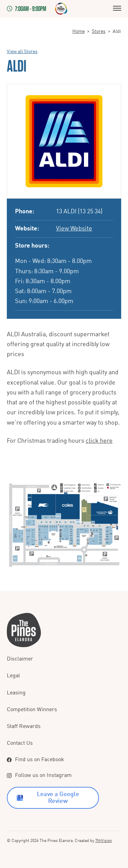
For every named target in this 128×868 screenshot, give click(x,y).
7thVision (104, 841)
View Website (74, 229)
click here (99, 441)
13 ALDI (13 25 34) (79, 212)
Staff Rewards (24, 727)
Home (79, 32)
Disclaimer (20, 659)
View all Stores (22, 52)
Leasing (16, 693)
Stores (99, 32)
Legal (13, 676)
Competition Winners (32, 710)
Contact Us (20, 743)
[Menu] (117, 9)
